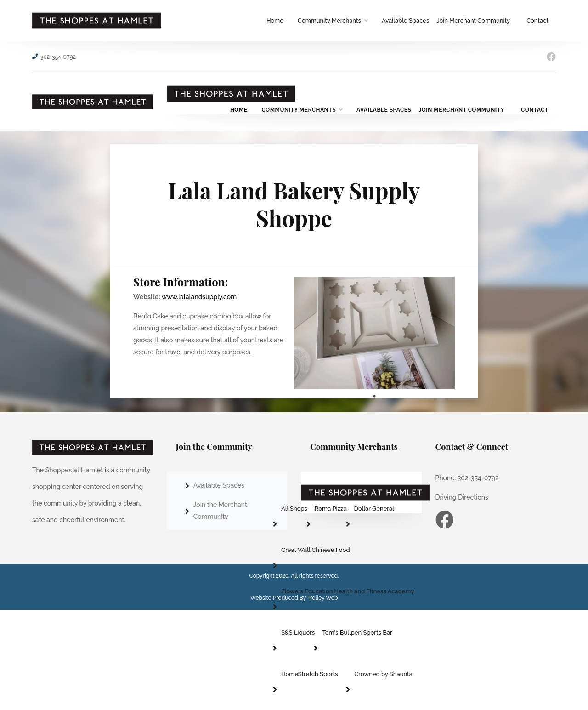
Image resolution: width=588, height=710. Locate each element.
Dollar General (374, 508)
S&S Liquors (298, 633)
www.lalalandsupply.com (199, 297)
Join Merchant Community (473, 20)
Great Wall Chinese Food (316, 550)
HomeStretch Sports (310, 674)
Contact (537, 20)
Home (275, 20)
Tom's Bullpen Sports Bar (357, 633)
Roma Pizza (331, 508)
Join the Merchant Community (220, 511)
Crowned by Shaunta (383, 674)
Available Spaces (406, 20)
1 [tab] (374, 396)
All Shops (294, 508)
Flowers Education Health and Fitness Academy (348, 591)
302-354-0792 (58, 57)
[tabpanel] (374, 333)
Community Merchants (333, 21)
